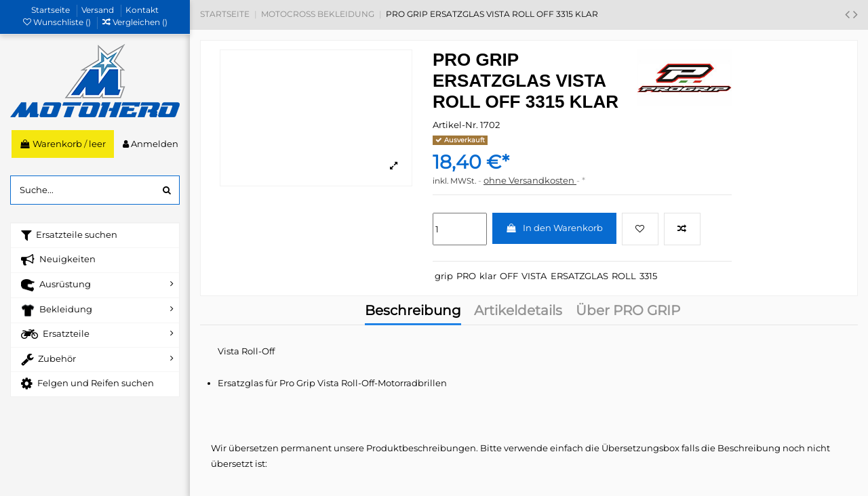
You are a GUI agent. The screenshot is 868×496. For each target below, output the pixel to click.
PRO (466, 276)
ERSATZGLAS (579, 276)
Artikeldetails (518, 312)
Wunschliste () (58, 22)
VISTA (534, 276)
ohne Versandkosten (530, 180)
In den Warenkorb (554, 228)
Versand (99, 10)
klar (488, 276)
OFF (509, 276)
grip (444, 276)
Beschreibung (413, 312)
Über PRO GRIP (628, 312)
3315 (648, 276)
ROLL (624, 276)
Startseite (52, 10)
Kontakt (142, 10)
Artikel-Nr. (455, 125)
